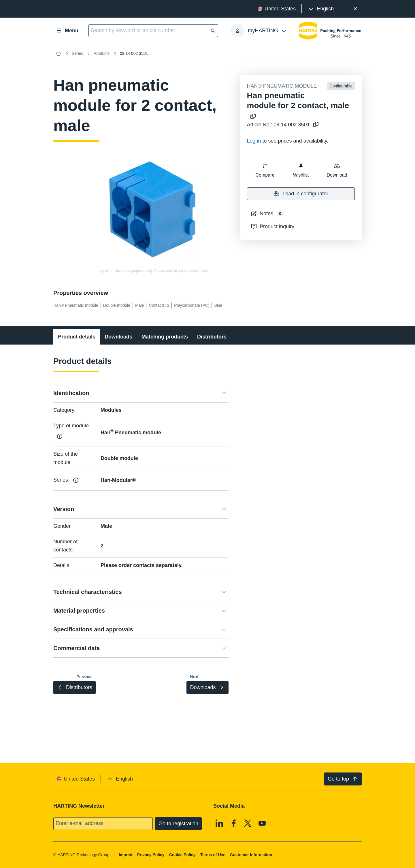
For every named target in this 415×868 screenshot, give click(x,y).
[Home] (59, 54)
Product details (77, 337)
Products (102, 53)
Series (78, 53)
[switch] (265, 166)
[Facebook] (234, 823)
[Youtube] (262, 823)
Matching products (165, 337)
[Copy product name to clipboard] (252, 117)
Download (337, 170)
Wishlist (301, 170)
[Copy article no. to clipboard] (315, 125)
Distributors (212, 337)
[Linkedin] (219, 823)
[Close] (355, 9)
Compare (265, 170)
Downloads (118, 337)
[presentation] (321, 9)
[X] (248, 823)
